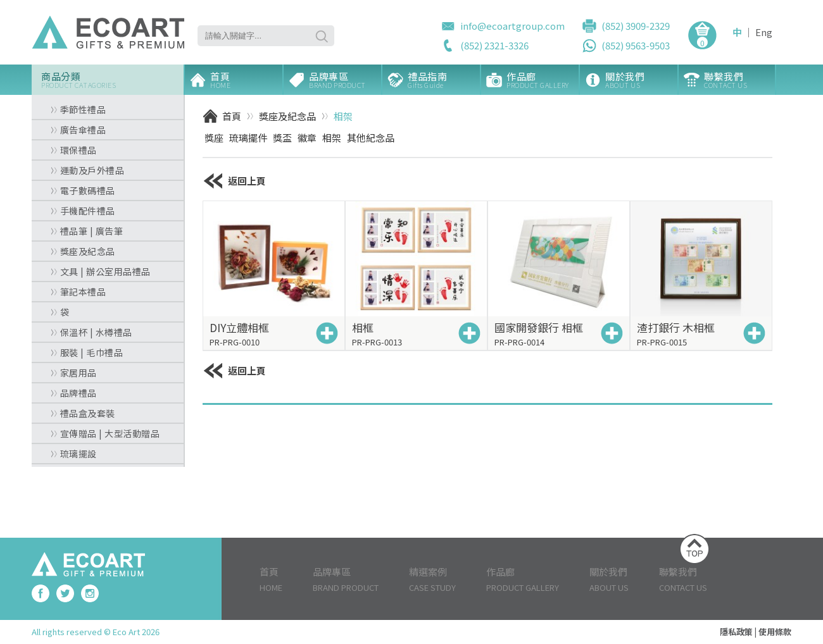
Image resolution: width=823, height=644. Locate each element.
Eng (764, 32)
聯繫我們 (739, 80)
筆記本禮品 (78, 292)
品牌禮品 (74, 393)
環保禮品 (74, 150)
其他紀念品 (371, 138)
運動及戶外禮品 (87, 170)
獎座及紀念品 (83, 251)
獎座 (214, 138)
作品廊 (543, 80)
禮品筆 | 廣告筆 (87, 231)
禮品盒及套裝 (83, 413)
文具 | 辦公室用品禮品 (101, 271)
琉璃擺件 (248, 138)
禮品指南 (444, 80)
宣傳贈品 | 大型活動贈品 (105, 433)
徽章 (307, 138)
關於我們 (641, 80)
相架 (343, 116)
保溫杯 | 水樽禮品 (91, 332)
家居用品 (74, 373)
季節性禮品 (78, 109)
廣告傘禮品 (78, 130)
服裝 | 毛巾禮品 (87, 352)
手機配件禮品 (83, 211)
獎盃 (282, 138)
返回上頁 (234, 181)
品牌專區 (345, 80)
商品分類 (112, 80)
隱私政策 (736, 632)
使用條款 (775, 632)
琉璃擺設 (74, 454)
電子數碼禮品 (83, 190)
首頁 (246, 80)
